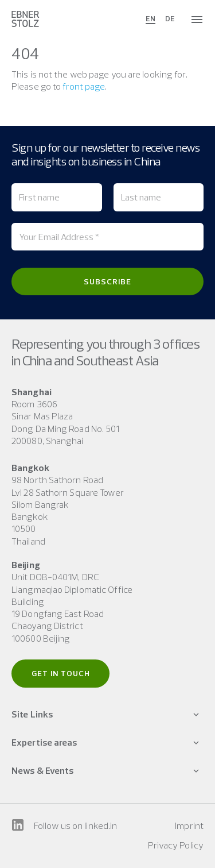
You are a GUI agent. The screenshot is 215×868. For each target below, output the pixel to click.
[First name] (57, 197)
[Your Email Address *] (107, 237)
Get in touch (61, 673)
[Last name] (159, 197)
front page (84, 86)
